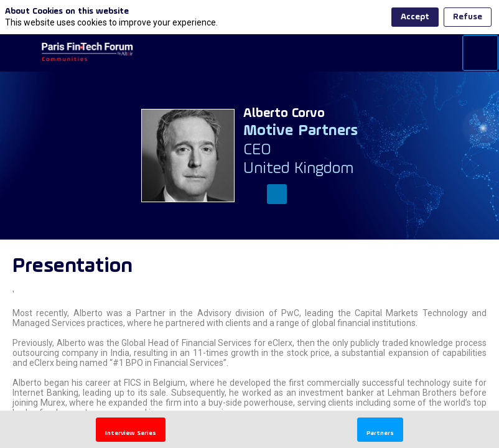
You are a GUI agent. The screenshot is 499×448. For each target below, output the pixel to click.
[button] (131, 430)
